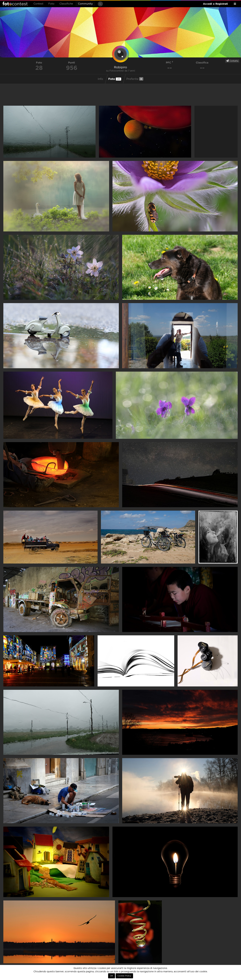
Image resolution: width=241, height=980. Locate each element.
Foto (51, 4)
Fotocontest (15, 4)
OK (112, 976)
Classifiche (66, 4)
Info (100, 79)
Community (85, 4)
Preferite (135, 79)
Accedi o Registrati (215, 4)
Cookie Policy (124, 976)
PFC (169, 63)
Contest (38, 4)
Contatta (232, 61)
